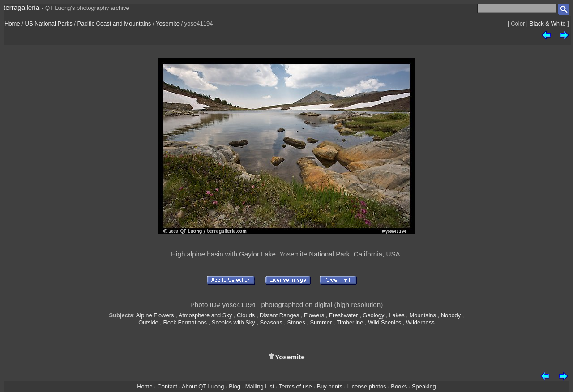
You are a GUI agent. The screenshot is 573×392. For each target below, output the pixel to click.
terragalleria (21, 7)
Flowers (314, 315)
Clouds (246, 315)
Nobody (451, 315)
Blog (235, 386)
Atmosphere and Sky (205, 315)
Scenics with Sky (233, 322)
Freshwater (344, 315)
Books (399, 386)
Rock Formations (185, 322)
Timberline (350, 322)
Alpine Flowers (155, 315)
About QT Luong (203, 386)
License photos (367, 386)
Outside (148, 322)
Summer (321, 322)
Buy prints (330, 386)
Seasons (271, 322)
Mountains (423, 315)
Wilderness (420, 322)
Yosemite (168, 23)
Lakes (397, 315)
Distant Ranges (279, 315)
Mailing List (260, 386)
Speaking (424, 386)
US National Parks (49, 23)
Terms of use (295, 386)
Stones (296, 322)
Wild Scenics (385, 322)
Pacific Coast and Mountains (114, 23)
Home (12, 23)
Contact (167, 386)
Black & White (548, 23)
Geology (373, 315)
